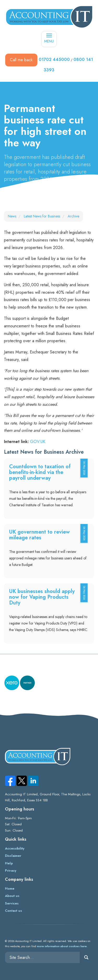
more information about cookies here (62, 946)
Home (10, 888)
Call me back (21, 60)
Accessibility (15, 848)
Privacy (11, 870)
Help (9, 863)
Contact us (13, 911)
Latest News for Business (42, 216)
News (12, 216)
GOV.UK (38, 442)
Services (12, 903)
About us (12, 896)
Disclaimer (13, 856)
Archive (73, 216)
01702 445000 (54, 60)
